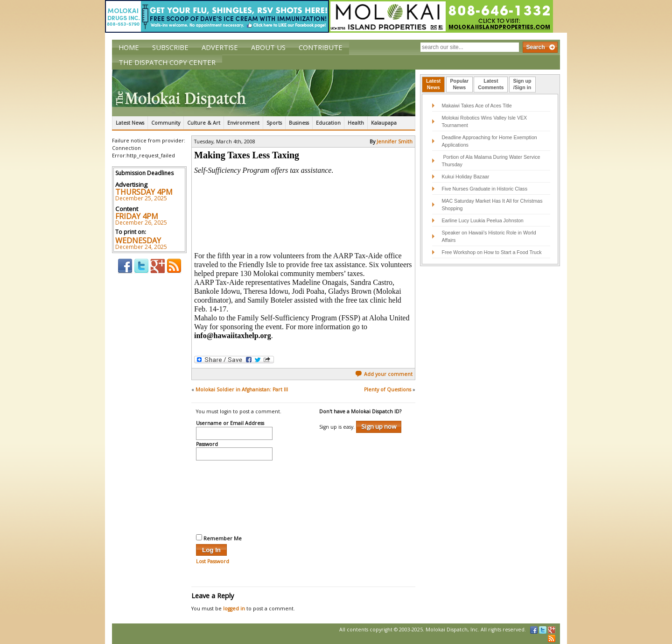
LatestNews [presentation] (433, 84)
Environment (243, 123)
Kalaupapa (384, 123)
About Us (268, 47)
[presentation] (234, 496)
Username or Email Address (230, 424)
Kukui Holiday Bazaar (465, 177)
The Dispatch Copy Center (167, 62)
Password (207, 445)
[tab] (433, 85)
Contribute (321, 47)
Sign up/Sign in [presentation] (522, 84)
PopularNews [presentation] (460, 84)
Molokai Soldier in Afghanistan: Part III (242, 389)
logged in (234, 609)
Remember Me (219, 538)
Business (299, 123)
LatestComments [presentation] (491, 84)
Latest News (130, 123)
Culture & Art (204, 123)
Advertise (220, 47)
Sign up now (379, 426)
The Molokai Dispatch (264, 93)
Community (166, 123)
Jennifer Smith (395, 142)
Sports (274, 123)
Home (129, 47)
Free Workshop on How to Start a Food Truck (491, 252)
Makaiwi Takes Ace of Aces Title (476, 106)
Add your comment (384, 374)
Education (328, 123)
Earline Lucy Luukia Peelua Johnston (482, 220)
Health (356, 123)
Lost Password (213, 561)
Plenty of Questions (388, 389)
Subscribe (170, 47)
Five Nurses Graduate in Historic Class (484, 189)
